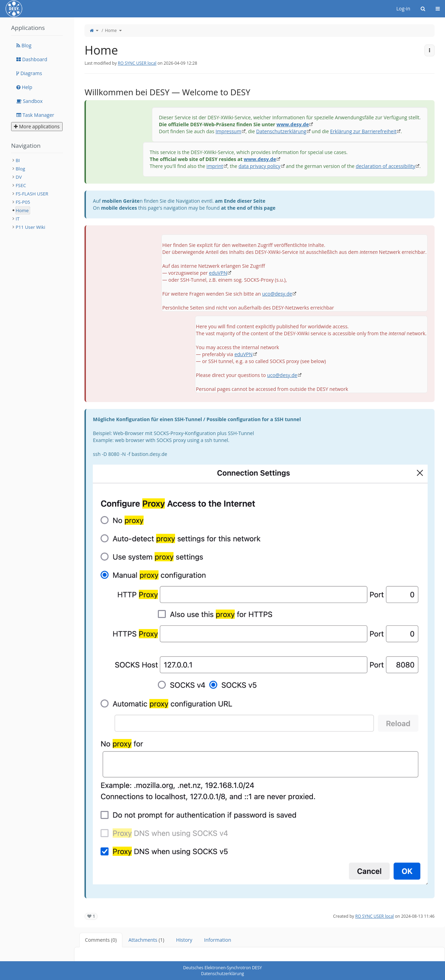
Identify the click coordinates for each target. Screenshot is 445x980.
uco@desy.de (277, 294)
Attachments (147, 940)
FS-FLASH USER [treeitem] (32, 194)
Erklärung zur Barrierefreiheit (363, 131)
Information (218, 940)
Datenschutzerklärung (281, 131)
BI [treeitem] (18, 160)
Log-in (403, 9)
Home (111, 30)
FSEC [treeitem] (21, 185)
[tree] (37, 194)
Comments (101, 940)
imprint (215, 166)
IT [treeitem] (18, 219)
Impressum (228, 131)
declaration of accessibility (385, 166)
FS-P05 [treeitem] (23, 202)
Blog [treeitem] (20, 169)
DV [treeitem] (19, 177)
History (184, 940)
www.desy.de (293, 124)
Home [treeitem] (22, 210)
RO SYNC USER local (137, 63)
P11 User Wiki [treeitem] (30, 227)
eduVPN (218, 273)
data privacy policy (259, 166)
